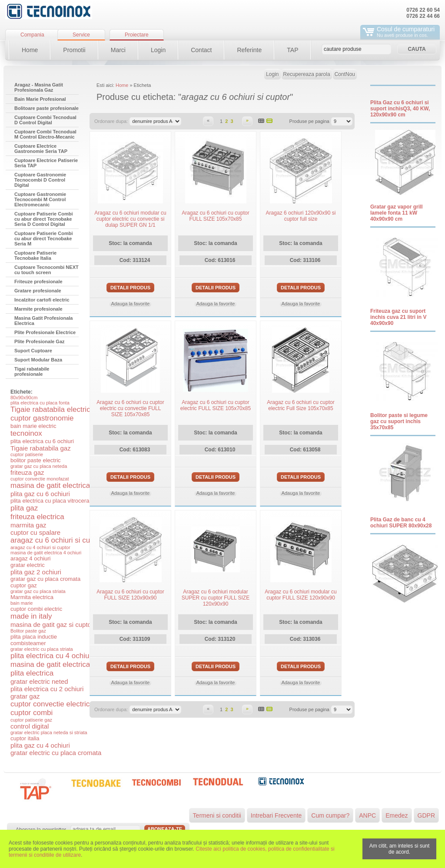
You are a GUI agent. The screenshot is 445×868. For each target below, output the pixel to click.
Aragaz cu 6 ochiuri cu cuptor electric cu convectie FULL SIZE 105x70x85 (130, 408)
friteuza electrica (37, 517)
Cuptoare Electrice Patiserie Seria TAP (46, 163)
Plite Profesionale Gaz (40, 341)
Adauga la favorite (131, 304)
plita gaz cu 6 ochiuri (40, 494)
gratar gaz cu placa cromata (45, 579)
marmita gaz (28, 525)
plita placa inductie (34, 637)
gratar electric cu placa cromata (56, 753)
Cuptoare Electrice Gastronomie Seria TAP (41, 149)
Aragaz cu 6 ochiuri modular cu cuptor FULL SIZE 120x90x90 (301, 595)
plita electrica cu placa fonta (40, 403)
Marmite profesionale (38, 309)
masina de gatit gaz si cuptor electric (63, 624)
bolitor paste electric (36, 460)
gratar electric (28, 565)
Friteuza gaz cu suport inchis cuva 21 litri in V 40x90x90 (398, 317)
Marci (118, 50)
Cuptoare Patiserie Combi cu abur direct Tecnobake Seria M (43, 239)
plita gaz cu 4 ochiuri (40, 745)
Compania (32, 35)
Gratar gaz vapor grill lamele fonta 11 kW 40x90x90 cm (397, 213)
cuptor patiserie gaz (31, 720)
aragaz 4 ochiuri (31, 558)
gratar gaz (25, 696)
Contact (201, 50)
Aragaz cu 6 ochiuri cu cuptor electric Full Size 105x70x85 (301, 405)
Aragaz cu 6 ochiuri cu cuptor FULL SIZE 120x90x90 (130, 595)
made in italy (31, 616)
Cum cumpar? (330, 815)
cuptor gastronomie (42, 418)
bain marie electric (33, 426)
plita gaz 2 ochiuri (36, 572)
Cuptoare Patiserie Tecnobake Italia (35, 255)
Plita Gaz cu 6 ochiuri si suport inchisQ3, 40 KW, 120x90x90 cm (400, 109)
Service (81, 35)
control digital (30, 726)
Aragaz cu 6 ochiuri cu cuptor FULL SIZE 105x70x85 (215, 216)
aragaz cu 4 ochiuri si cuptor (40, 547)
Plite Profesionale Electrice (45, 332)
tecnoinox (26, 433)
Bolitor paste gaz (28, 631)
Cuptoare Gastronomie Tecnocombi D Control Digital (40, 180)
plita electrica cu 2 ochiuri (47, 689)
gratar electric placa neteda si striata (49, 732)
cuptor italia (25, 738)
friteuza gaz (27, 472)
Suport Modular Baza (38, 360)
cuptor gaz (24, 585)
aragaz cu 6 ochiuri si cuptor (57, 540)
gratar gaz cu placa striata (38, 591)
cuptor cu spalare (35, 532)
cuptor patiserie (27, 454)
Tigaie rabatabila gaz (41, 448)
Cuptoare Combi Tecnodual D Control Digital (45, 120)
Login (158, 50)
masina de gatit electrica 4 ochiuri (46, 553)
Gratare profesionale (38, 291)
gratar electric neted (39, 681)
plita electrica (32, 673)
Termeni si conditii (217, 815)
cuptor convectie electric (50, 704)
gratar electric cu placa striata (42, 649)
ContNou (345, 74)
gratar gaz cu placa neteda (39, 466)
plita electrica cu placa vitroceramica (56, 501)
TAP (292, 50)
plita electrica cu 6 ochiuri (42, 441)
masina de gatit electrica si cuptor (65, 485)
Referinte (249, 50)
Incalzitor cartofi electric (42, 300)
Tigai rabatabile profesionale (32, 371)
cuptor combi (32, 713)
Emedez (397, 815)
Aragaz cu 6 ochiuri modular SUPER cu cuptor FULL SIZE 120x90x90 (216, 598)
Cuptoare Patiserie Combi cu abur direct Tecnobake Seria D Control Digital (43, 219)
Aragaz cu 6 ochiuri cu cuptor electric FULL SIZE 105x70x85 (216, 405)
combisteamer (28, 643)
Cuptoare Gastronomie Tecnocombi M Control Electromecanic (40, 199)
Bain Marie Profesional (40, 99)
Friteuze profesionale (38, 282)
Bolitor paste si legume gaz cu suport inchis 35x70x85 (399, 421)
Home (30, 50)
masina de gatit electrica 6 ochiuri (65, 664)
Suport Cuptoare (33, 351)
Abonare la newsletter (41, 830)
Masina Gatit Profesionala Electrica (43, 321)
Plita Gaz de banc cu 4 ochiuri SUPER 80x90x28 (401, 523)
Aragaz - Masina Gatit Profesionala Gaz (39, 87)
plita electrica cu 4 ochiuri (52, 656)
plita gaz (24, 508)
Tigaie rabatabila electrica (52, 409)
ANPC (367, 815)
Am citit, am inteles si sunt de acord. (400, 849)
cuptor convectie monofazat (40, 479)
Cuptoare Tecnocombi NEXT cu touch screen (46, 270)
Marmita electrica (32, 597)
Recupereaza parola (307, 74)
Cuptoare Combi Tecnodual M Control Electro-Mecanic (45, 134)
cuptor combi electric (36, 609)
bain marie (22, 603)
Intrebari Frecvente (276, 815)
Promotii (74, 50)
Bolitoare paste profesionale (46, 108)
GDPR (426, 815)
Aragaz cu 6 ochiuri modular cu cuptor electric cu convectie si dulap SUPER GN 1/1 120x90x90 (130, 222)
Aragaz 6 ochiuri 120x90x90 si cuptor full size (301, 216)
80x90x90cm (24, 398)
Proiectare (137, 35)
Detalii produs (130, 288)
